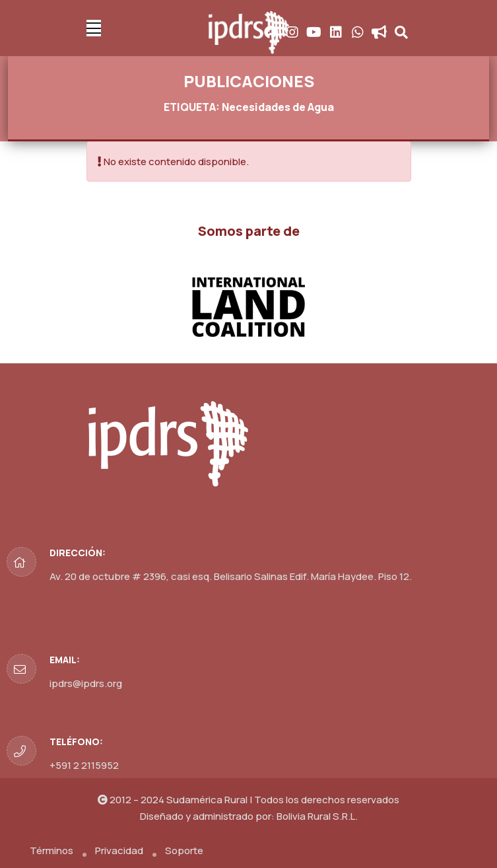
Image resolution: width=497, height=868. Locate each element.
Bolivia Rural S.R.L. (317, 816)
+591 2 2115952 (84, 765)
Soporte (184, 850)
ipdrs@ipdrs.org (86, 683)
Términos (51, 850)
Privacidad (119, 850)
